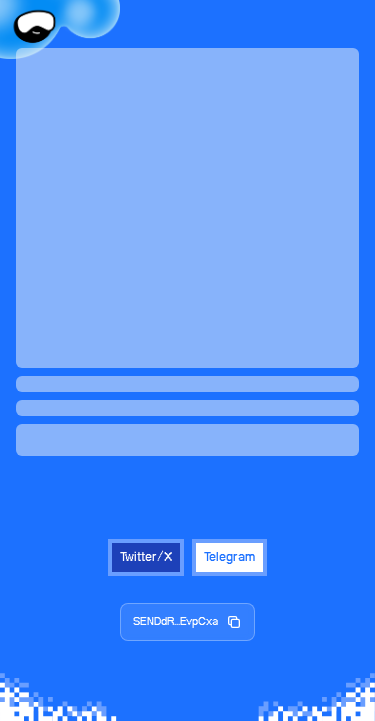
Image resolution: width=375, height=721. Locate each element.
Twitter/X (146, 557)
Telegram (229, 557)
